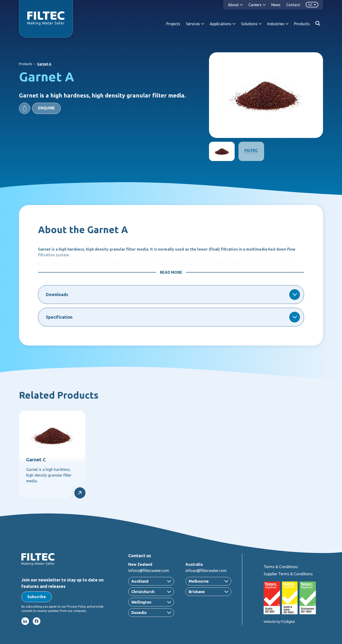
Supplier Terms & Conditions (288, 574)
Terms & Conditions (281, 567)
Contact (293, 5)
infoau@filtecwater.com (206, 571)
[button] (40, 108)
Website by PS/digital (279, 622)
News (276, 5)
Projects (173, 24)
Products (302, 24)
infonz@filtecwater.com (149, 571)
